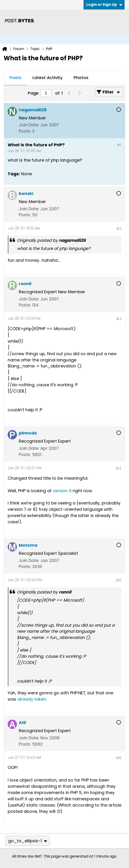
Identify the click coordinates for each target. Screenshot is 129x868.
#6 (119, 758)
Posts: (25, 131)
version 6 (62, 491)
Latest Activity (47, 78)
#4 (118, 468)
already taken (32, 699)
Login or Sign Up (104, 5)
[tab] (15, 78)
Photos (81, 78)
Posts (15, 78)
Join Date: (29, 125)
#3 (119, 319)
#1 (119, 145)
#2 (119, 229)
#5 (119, 580)
